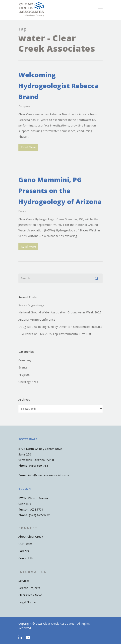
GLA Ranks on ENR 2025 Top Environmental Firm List (55, 334)
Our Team (25, 544)
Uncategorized (28, 382)
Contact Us (26, 558)
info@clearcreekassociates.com (50, 475)
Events (22, 211)
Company (24, 106)
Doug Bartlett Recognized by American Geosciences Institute (60, 327)
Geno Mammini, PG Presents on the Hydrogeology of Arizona (60, 191)
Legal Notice (27, 602)
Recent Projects (29, 588)
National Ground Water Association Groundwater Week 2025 (60, 312)
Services (24, 581)
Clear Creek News (31, 595)
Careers (24, 551)
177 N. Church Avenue (33, 498)
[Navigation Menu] (100, 10)
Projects (24, 375)
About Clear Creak (31, 537)
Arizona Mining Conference (37, 320)
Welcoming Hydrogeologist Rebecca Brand (59, 86)
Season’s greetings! (32, 305)
